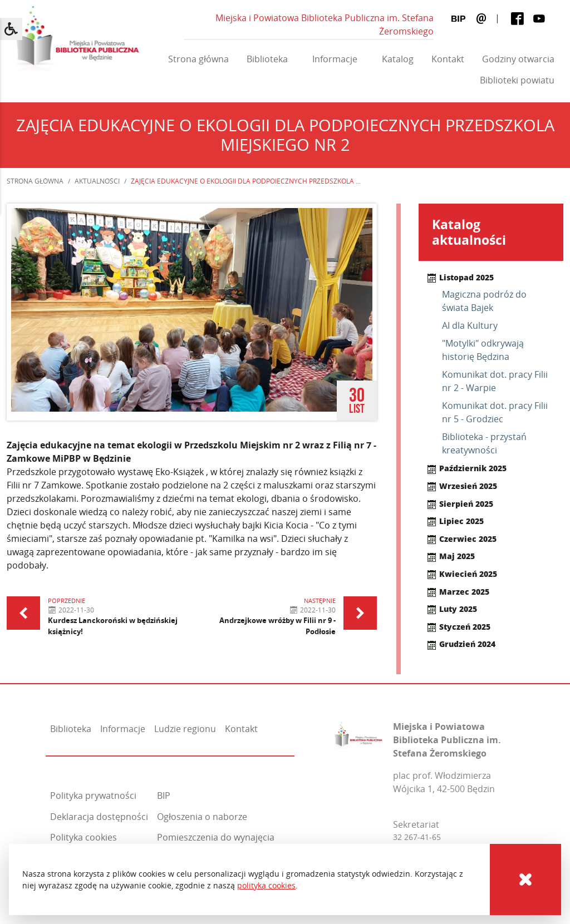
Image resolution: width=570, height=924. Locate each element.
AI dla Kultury (470, 325)
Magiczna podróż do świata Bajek (484, 301)
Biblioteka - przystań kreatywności (484, 443)
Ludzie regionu (185, 729)
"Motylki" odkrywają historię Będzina (483, 350)
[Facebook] (517, 19)
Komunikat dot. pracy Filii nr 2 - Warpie (495, 381)
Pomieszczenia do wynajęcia (216, 837)
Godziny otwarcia (518, 59)
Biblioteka (267, 59)
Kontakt (448, 59)
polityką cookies (266, 885)
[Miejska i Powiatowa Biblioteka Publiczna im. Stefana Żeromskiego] (358, 733)
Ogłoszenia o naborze (202, 817)
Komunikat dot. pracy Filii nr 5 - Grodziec (495, 412)
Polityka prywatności (93, 795)
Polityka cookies (83, 837)
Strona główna (198, 59)
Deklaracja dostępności (99, 817)
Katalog (398, 59)
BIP (164, 795)
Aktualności (97, 181)
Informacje (335, 59)
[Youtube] (539, 19)
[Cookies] (525, 879)
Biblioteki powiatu (517, 80)
